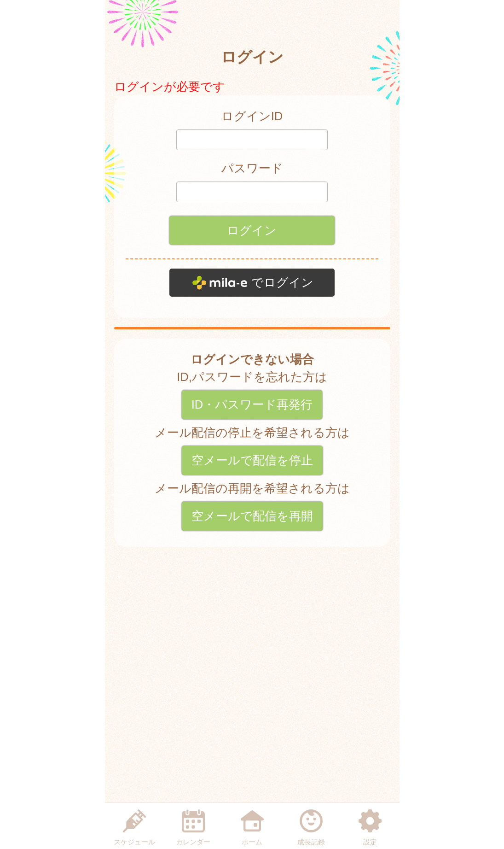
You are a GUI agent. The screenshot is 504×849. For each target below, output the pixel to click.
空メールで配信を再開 (252, 516)
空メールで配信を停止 (252, 460)
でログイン (282, 282)
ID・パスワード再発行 (252, 404)
